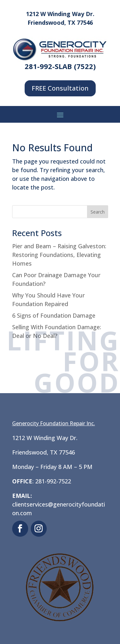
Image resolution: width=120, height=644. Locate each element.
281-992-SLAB (48, 66)
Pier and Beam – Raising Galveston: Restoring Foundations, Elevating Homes (59, 255)
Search (98, 212)
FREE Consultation (60, 88)
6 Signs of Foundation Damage (54, 315)
